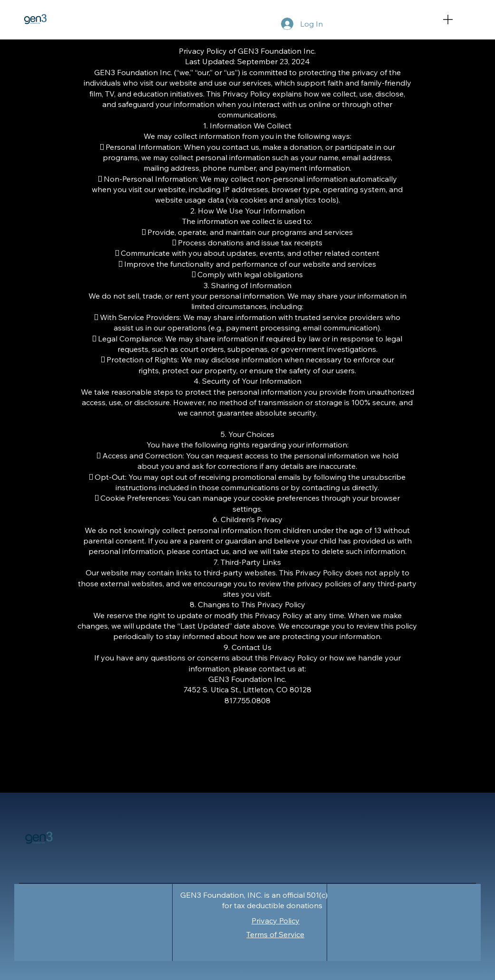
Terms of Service (275, 934)
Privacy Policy (276, 921)
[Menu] (458, 19)
